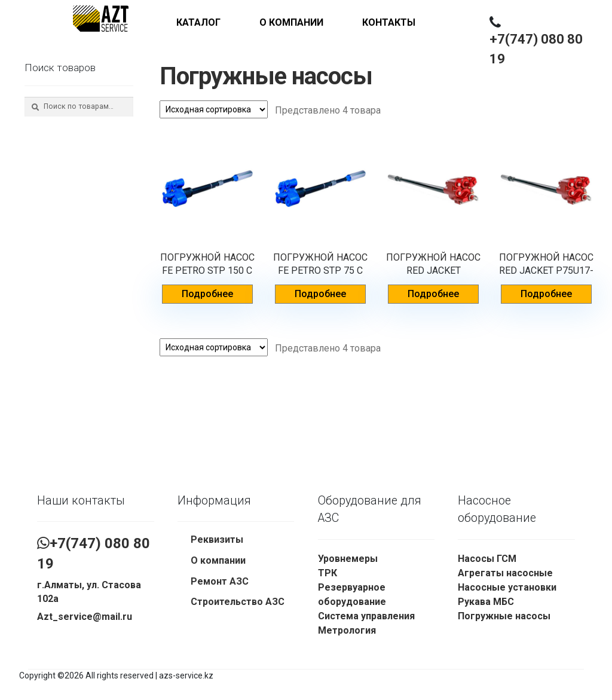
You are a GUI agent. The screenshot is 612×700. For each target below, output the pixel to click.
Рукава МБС (486, 602)
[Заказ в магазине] (214, 109)
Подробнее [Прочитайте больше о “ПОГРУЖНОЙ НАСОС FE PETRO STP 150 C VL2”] (207, 294)
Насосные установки (507, 587)
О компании (291, 22)
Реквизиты (217, 539)
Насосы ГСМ (487, 559)
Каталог (198, 22)
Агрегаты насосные (505, 573)
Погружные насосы (504, 616)
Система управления (366, 616)
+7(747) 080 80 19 (536, 49)
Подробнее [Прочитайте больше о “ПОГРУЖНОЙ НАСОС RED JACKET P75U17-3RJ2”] (546, 294)
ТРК (328, 573)
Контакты (389, 22)
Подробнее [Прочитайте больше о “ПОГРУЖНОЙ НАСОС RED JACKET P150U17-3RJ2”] (433, 294)
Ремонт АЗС (220, 581)
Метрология (347, 630)
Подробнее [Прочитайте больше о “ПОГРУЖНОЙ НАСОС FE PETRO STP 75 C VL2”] (320, 294)
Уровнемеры (348, 559)
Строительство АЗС (238, 602)
